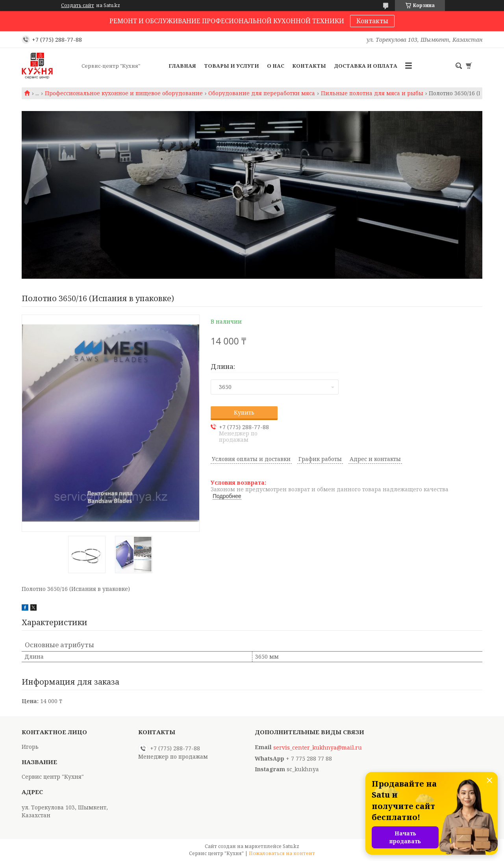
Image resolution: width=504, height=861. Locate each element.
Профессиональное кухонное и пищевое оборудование (124, 93)
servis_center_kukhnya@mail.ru (318, 748)
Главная (182, 66)
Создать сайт (78, 6)
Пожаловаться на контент (282, 853)
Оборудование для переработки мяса (262, 93)
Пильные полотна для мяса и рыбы (372, 93)
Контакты (372, 21)
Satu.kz (291, 846)
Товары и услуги (232, 66)
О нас (276, 66)
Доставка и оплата (366, 66)
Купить (244, 412)
